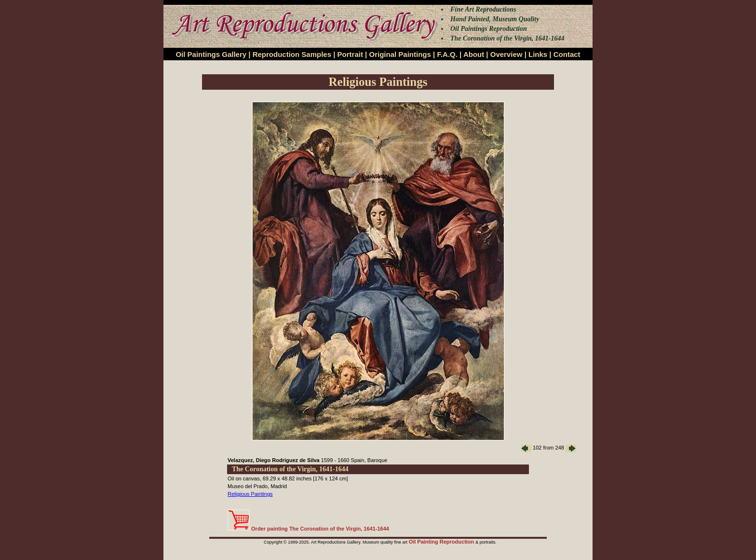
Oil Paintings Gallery (211, 54)
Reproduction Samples (292, 54)
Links (538, 54)
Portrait (350, 54)
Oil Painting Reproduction (442, 542)
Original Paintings (400, 54)
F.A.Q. (447, 54)
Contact (567, 54)
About (474, 54)
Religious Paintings (250, 494)
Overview (506, 54)
